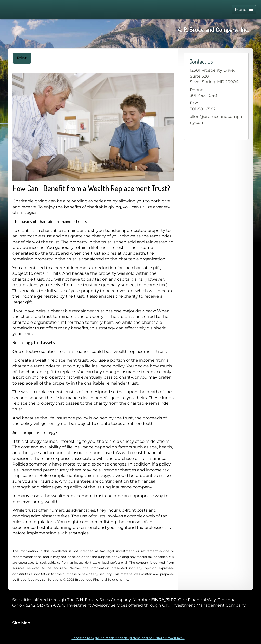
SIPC (172, 600)
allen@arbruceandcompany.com (216, 119)
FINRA (158, 600)
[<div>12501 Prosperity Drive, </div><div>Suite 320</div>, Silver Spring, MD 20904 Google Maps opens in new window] (214, 76)
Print (22, 58)
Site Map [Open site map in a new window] (21, 623)
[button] (244, 10)
